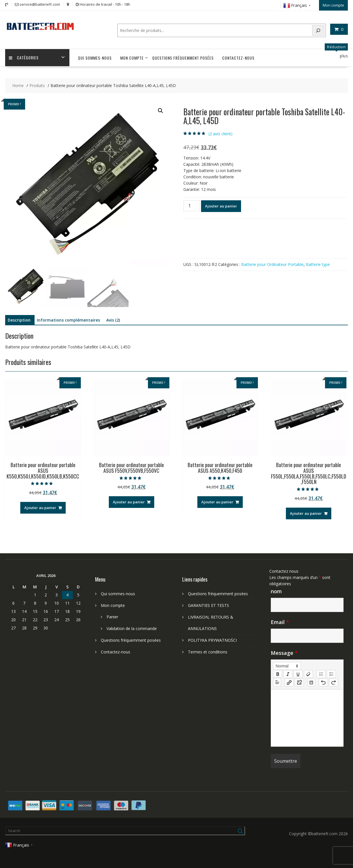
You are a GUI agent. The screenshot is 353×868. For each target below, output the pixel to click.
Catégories (24, 57)
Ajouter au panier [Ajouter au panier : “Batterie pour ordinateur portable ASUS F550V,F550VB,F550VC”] (129, 501)
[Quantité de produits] (192, 205)
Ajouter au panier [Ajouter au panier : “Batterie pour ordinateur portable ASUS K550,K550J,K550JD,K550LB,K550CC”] (40, 507)
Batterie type (318, 264)
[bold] (278, 673)
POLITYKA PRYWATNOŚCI (212, 640)
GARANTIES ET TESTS (208, 605)
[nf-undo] (323, 682)
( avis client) (220, 133)
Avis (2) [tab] (113, 319)
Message (284, 652)
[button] (161, 110)
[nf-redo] (334, 682)
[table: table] (311, 682)
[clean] (308, 673)
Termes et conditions (208, 651)
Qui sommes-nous (95, 57)
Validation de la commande (132, 628)
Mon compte (333, 5)
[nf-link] (289, 682)
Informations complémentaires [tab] (68, 319)
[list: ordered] (321, 673)
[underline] (298, 673)
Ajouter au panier (221, 205)
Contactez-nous (238, 57)
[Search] (318, 30)
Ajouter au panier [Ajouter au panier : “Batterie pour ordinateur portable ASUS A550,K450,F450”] (217, 501)
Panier (112, 616)
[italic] (288, 673)
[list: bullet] (331, 673)
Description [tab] (19, 319)
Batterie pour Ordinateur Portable (272, 264)
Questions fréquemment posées (183, 57)
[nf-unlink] (299, 682)
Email (280, 621)
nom (276, 591)
